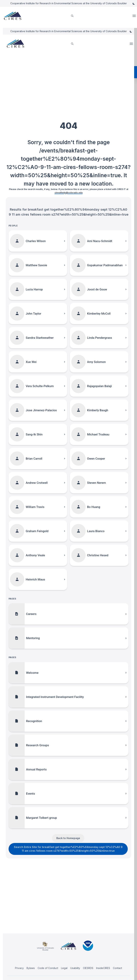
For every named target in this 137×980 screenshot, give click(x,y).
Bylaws (31, 968)
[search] (72, 16)
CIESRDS (88, 968)
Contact (117, 968)
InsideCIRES (103, 968)
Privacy (19, 968)
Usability (75, 968)
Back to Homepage (68, 838)
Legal (64, 968)
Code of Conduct (48, 968)
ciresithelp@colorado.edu (69, 193)
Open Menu (135, 16)
